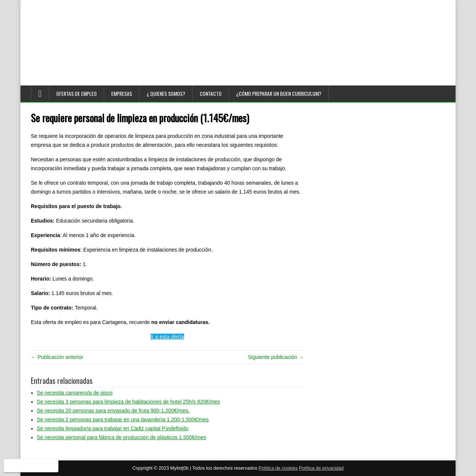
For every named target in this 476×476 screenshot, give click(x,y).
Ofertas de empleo (76, 93)
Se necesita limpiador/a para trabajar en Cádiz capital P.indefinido (113, 428)
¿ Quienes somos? (166, 93)
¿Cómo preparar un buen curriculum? (279, 93)
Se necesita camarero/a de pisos (75, 393)
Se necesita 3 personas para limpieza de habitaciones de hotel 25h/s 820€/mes (128, 402)
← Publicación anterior (57, 357)
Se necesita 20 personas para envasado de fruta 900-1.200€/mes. (113, 411)
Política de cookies (278, 468)
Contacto (211, 93)
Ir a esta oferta (167, 337)
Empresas (122, 93)
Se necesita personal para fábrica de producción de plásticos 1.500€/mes (121, 437)
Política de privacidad (321, 468)
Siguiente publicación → (276, 357)
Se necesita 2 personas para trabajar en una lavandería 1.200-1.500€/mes (123, 420)
